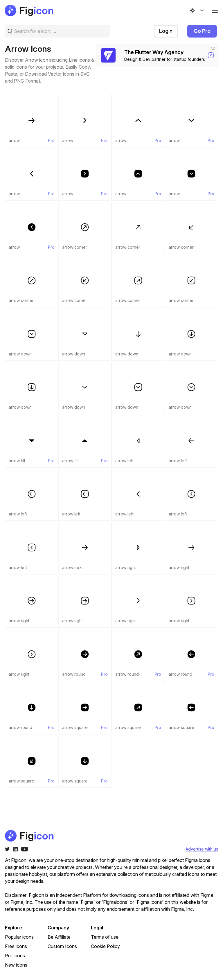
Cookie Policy (105, 946)
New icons (16, 965)
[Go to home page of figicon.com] (29, 10)
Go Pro (202, 31)
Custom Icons (62, 946)
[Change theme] (197, 10)
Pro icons (15, 956)
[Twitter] (7, 849)
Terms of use (105, 937)
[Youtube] (25, 849)
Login (166, 31)
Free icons (16, 946)
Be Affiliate (59, 937)
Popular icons (19, 937)
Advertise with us (202, 849)
